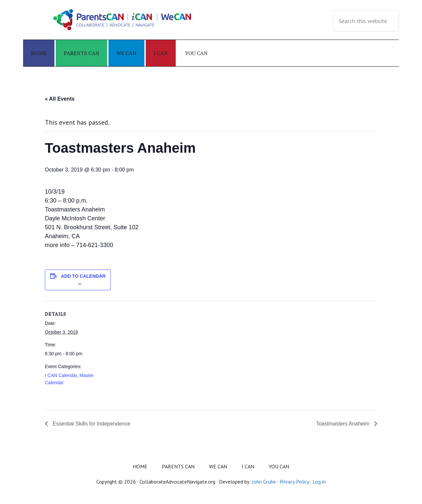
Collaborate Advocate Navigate (122, 20)
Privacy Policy (294, 482)
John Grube (264, 482)
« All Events (60, 99)
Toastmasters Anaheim (344, 424)
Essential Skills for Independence (91, 424)
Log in (319, 482)
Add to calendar (83, 276)
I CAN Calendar (61, 375)
